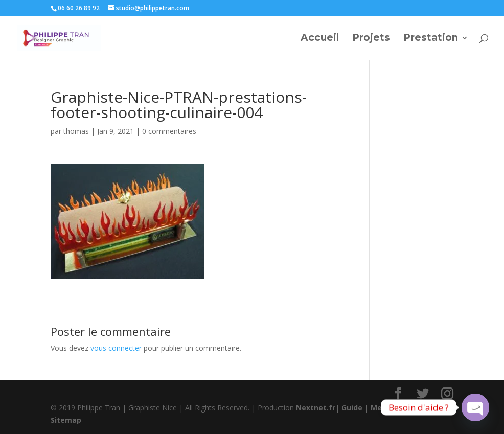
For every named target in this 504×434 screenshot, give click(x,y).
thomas (76, 131)
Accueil (320, 39)
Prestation (431, 39)
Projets (371, 39)
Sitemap (66, 420)
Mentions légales (403, 408)
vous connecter (116, 348)
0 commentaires (169, 131)
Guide (352, 408)
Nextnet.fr (316, 408)
